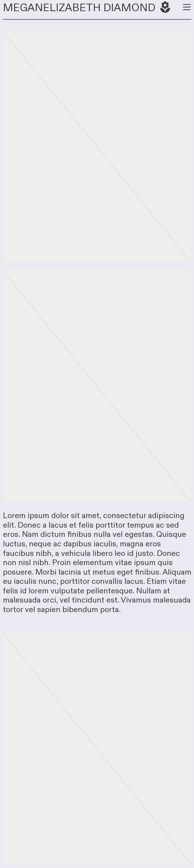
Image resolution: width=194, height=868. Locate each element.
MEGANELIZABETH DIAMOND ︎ (88, 8)
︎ (187, 7)
